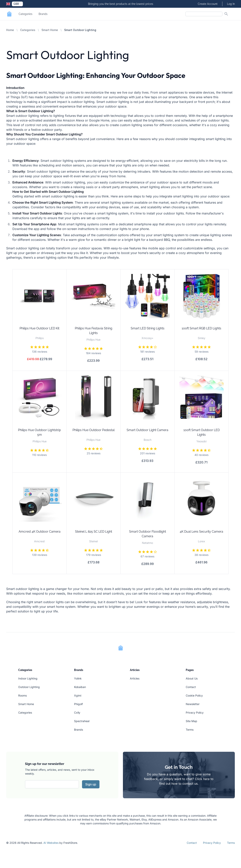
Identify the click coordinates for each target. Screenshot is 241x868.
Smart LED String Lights (148, 328)
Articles (135, 678)
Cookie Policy (194, 695)
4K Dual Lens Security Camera (201, 532)
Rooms (22, 695)
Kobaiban (80, 687)
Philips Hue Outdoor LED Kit (39, 328)
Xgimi (78, 695)
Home (10, 30)
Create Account (208, 4)
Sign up (91, 784)
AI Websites (51, 843)
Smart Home (50, 30)
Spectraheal (82, 721)
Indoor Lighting (28, 678)
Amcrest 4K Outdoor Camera (40, 532)
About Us (192, 678)
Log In (231, 4)
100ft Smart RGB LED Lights (201, 328)
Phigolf (78, 704)
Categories (25, 14)
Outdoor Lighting (29, 687)
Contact (191, 687)
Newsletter (193, 704)
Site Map (191, 721)
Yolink (78, 678)
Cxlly (77, 713)
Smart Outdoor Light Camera (147, 430)
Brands (43, 14)
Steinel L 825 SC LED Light (94, 532)
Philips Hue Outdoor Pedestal (94, 430)
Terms (190, 730)
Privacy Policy (195, 713)
